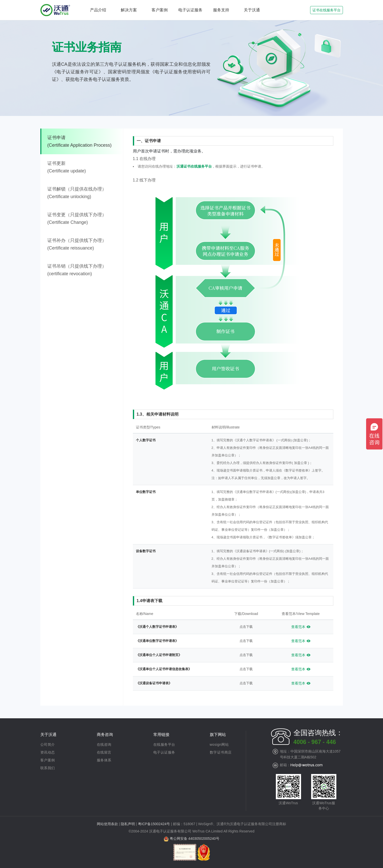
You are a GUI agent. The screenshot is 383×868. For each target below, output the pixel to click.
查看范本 (298, 627)
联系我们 (48, 768)
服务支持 (221, 10)
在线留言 (104, 752)
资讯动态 (48, 752)
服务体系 (104, 760)
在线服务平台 (164, 745)
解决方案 (129, 10)
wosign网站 (219, 745)
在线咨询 (104, 745)
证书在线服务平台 (327, 10)
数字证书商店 (221, 752)
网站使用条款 (107, 824)
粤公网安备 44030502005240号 (195, 839)
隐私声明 (128, 824)
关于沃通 (252, 10)
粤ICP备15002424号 (154, 824)
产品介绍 (98, 10)
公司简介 (48, 745)
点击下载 (246, 627)
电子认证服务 (190, 10)
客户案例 (160, 10)
